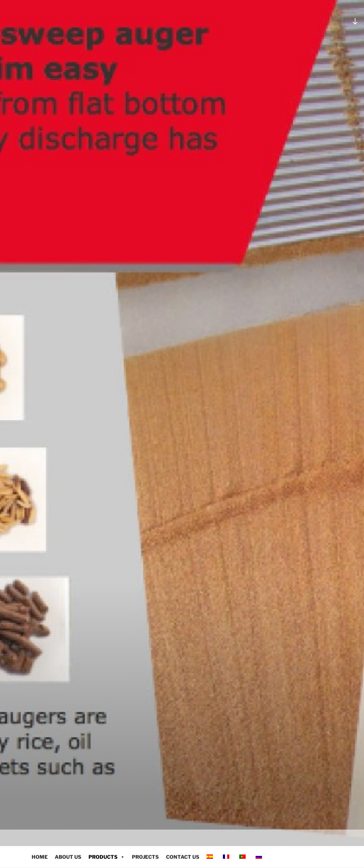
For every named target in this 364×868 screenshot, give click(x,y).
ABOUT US (68, 857)
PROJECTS (145, 857)
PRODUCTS (107, 857)
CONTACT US (183, 857)
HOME (40, 857)
